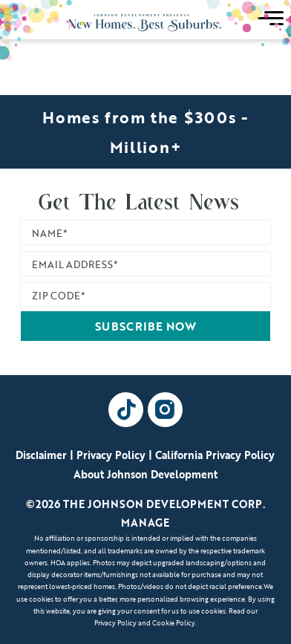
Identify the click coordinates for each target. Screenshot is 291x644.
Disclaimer (41, 455)
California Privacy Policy (215, 455)
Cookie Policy (174, 623)
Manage (145, 523)
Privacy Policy (111, 455)
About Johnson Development (145, 474)
